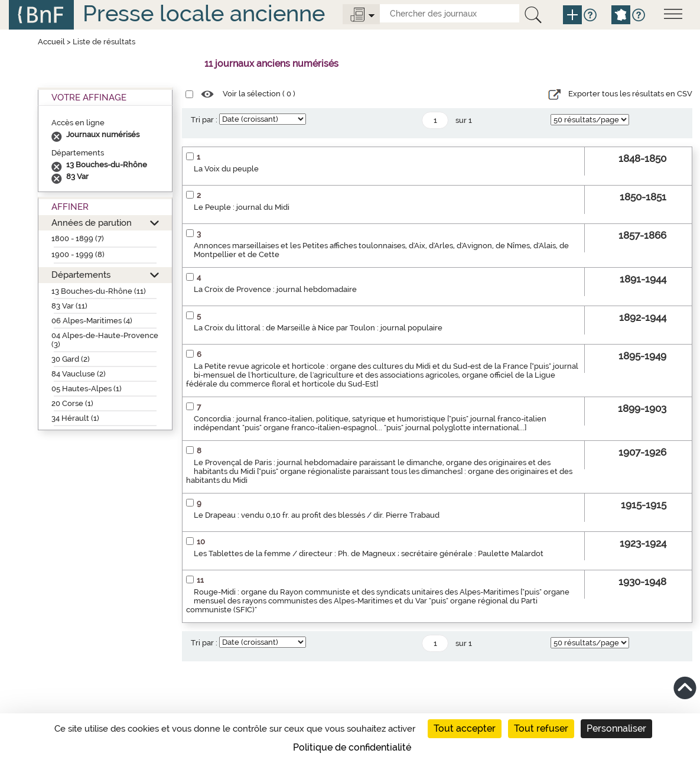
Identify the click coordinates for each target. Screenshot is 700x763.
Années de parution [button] (92, 223)
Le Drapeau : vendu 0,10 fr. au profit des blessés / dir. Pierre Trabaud (317, 515)
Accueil (51, 42)
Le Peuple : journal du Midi (242, 207)
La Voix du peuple (226, 169)
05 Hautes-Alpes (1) (87, 389)
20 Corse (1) (72, 403)
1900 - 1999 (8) (78, 254)
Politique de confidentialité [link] (352, 747)
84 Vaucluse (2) (79, 374)
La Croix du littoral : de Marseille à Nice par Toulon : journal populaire (318, 328)
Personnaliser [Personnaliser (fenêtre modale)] (616, 728)
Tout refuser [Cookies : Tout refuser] (541, 728)
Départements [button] (81, 275)
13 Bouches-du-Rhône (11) (99, 291)
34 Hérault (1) (75, 418)
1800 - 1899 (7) (78, 238)
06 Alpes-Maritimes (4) (92, 321)
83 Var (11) (69, 306)
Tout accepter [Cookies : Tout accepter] (465, 728)
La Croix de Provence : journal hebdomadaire (275, 289)
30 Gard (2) (71, 359)
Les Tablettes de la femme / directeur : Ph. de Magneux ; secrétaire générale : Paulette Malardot (369, 553)
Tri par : (204, 120)
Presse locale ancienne (204, 13)
